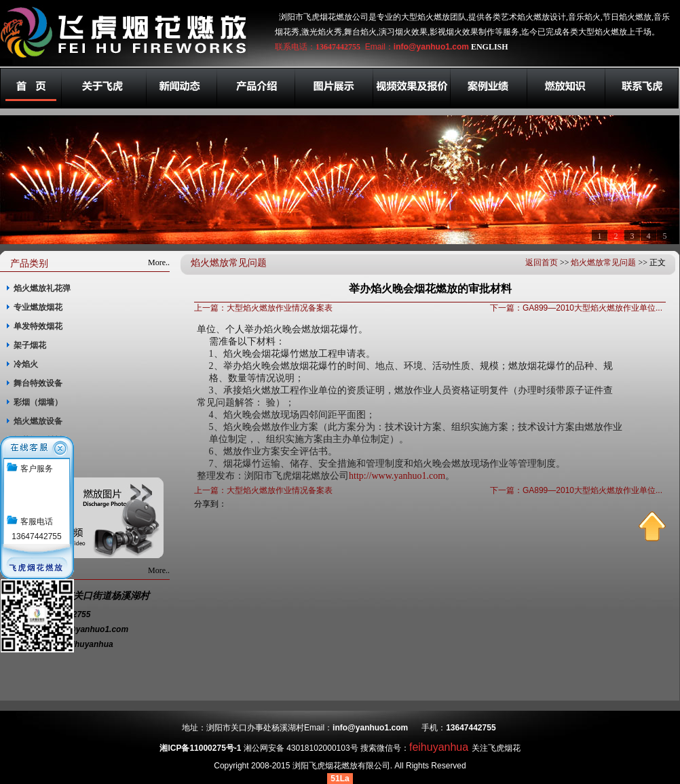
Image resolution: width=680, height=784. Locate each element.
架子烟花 (30, 345)
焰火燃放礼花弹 (42, 288)
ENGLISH (490, 47)
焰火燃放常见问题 (603, 262)
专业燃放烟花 (38, 307)
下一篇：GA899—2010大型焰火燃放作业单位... (576, 308)
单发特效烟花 (38, 326)
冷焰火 (26, 364)
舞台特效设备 (38, 383)
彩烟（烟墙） (38, 402)
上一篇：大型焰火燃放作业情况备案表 (263, 308)
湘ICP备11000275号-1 (200, 748)
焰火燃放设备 (38, 421)
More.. (159, 262)
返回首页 (542, 262)
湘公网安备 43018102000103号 (301, 748)
